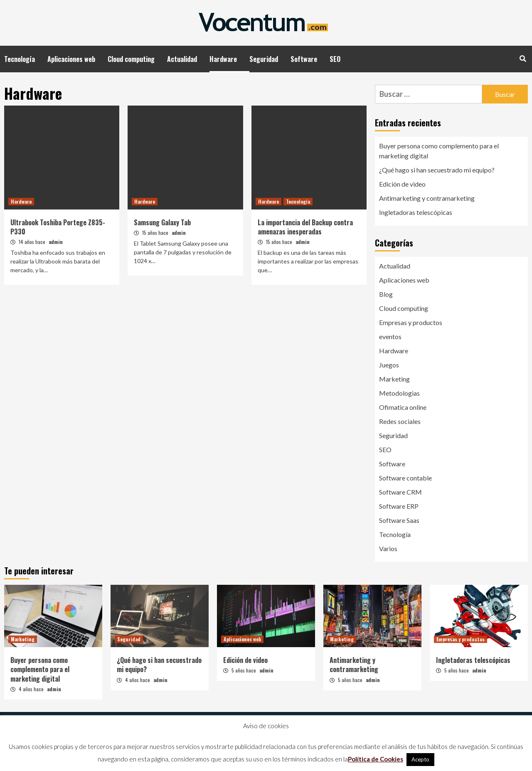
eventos (390, 336)
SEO (335, 59)
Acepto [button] (420, 759)
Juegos (389, 365)
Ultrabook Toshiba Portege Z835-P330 (58, 227)
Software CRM (400, 492)
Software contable (405, 478)
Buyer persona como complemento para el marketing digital (439, 151)
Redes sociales (400, 421)
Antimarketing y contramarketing (427, 198)
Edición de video (402, 184)
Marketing (394, 379)
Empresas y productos (411, 322)
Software (304, 59)
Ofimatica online (403, 407)
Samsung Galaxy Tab (162, 222)
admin (56, 242)
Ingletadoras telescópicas (416, 212)
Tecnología (20, 59)
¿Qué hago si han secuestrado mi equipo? (437, 170)
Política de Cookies (376, 759)
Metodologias (399, 393)
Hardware (223, 59)
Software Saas (399, 520)
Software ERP (399, 506)
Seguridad (264, 59)
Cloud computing (131, 59)
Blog (386, 294)
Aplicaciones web (71, 59)
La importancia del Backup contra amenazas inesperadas (305, 227)
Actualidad (182, 59)
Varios (388, 548)
